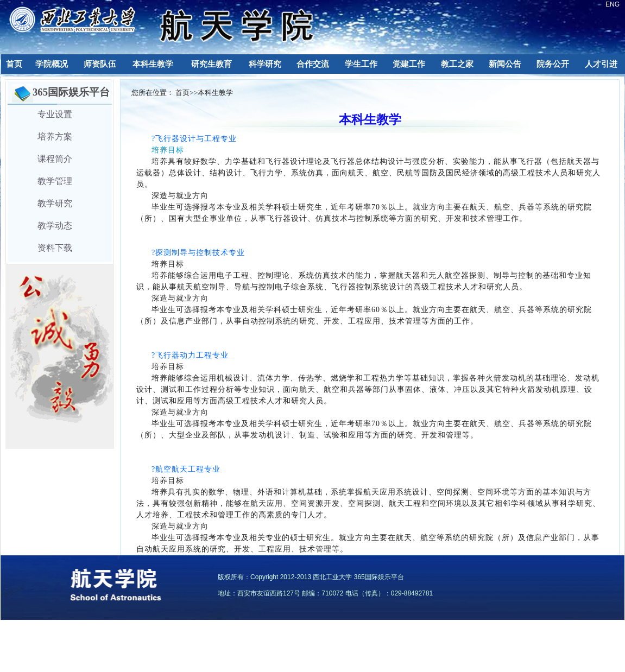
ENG (613, 4)
